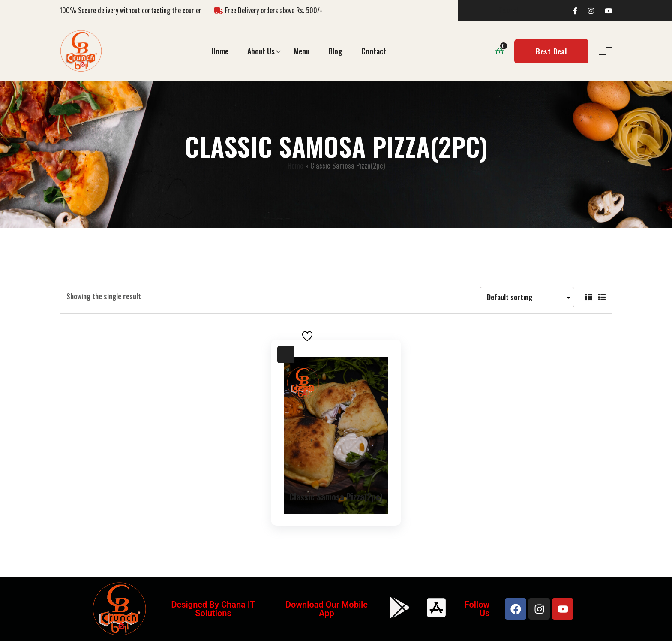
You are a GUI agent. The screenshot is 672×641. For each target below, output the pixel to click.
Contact (374, 51)
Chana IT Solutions (225, 609)
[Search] (534, 10)
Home (220, 51)
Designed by (196, 605)
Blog (335, 51)
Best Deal (551, 51)
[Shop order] (527, 297)
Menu (301, 51)
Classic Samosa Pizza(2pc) (336, 497)
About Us (261, 51)
